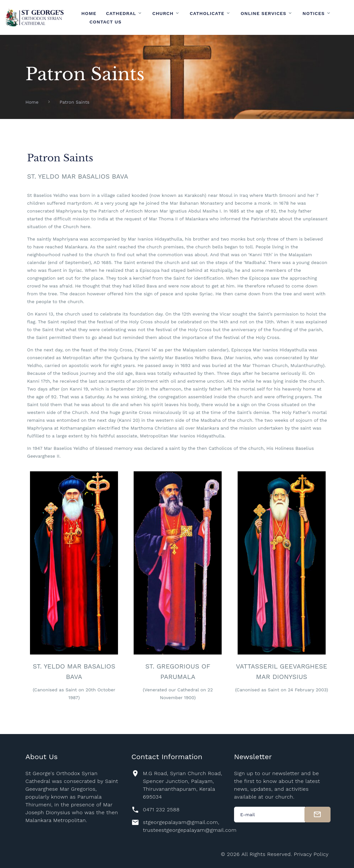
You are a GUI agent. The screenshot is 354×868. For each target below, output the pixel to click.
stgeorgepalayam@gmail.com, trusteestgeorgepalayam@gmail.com (190, 826)
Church (163, 13)
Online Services (263, 13)
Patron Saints (75, 102)
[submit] (317, 815)
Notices (314, 13)
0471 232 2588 (161, 809)
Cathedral (121, 13)
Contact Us (106, 22)
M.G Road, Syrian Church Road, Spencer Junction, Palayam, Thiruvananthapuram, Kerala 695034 (182, 785)
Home (89, 13)
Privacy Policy (311, 854)
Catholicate (207, 13)
